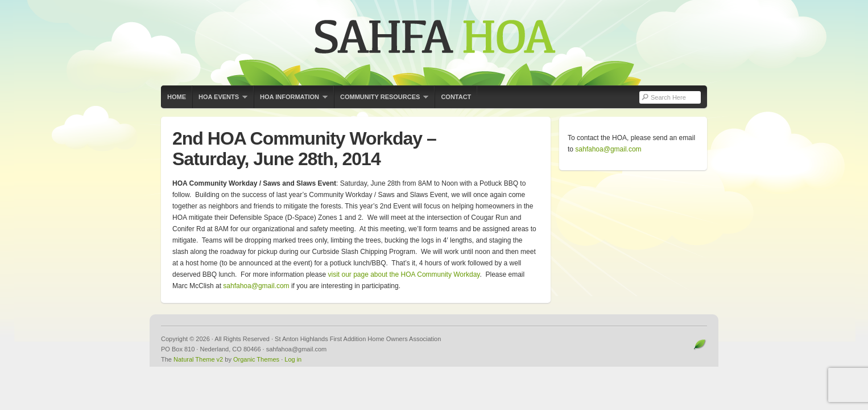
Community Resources (381, 101)
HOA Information (291, 101)
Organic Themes (256, 359)
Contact (456, 97)
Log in (293, 359)
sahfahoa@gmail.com (256, 286)
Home (177, 97)
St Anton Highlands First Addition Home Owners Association (434, 43)
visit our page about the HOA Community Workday (404, 274)
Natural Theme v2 (198, 359)
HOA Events (220, 101)
